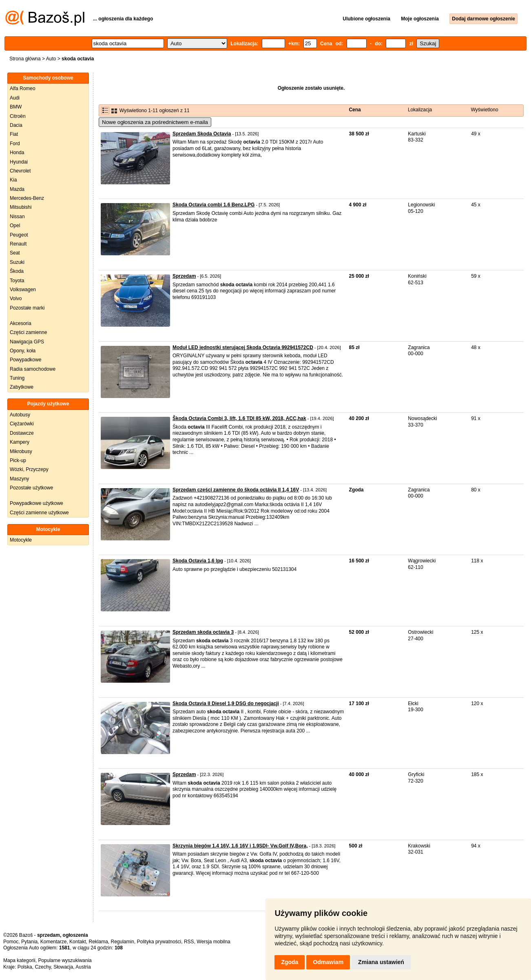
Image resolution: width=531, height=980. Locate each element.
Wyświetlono (484, 110)
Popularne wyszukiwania (65, 960)
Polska (25, 967)
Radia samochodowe (33, 369)
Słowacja (63, 967)
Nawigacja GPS (27, 342)
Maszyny (19, 479)
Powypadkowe (25, 360)
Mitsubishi (21, 207)
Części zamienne (28, 332)
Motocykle (21, 540)
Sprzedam (184, 276)
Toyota (17, 281)
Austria (83, 967)
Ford (15, 144)
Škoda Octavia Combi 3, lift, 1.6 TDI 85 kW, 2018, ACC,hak (239, 418)
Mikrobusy (21, 451)
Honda (17, 153)
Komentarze (54, 942)
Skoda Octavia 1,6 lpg (198, 561)
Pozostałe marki (27, 308)
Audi (15, 98)
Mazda (17, 189)
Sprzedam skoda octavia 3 (203, 632)
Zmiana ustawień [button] (381, 962)
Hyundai (19, 162)
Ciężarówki (22, 424)
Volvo (16, 299)
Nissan (17, 217)
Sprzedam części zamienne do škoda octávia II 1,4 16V (236, 490)
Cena (355, 110)
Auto (51, 59)
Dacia (16, 125)
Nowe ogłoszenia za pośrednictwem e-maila (155, 122)
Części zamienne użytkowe (39, 513)
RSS (189, 942)
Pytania (29, 942)
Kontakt (78, 942)
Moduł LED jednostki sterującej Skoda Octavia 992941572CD (243, 347)
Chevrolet (20, 171)
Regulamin (123, 942)
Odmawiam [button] (328, 962)
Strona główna (25, 59)
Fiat (14, 134)
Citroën (18, 116)
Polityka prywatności (159, 942)
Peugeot (19, 235)
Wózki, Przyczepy (29, 469)
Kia (13, 180)
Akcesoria (21, 323)
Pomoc (11, 942)
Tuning (17, 378)
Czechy (43, 967)
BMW (16, 107)
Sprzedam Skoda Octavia (202, 134)
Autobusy (20, 415)
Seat (15, 253)
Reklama (98, 942)
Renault (18, 244)
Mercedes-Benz (27, 198)
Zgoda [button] (290, 962)
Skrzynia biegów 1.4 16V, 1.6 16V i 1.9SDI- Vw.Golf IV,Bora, (240, 846)
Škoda (17, 271)
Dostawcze (22, 433)
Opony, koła (23, 351)
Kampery (20, 442)
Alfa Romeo (23, 88)
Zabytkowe (22, 387)
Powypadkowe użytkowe (37, 503)
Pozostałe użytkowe (31, 488)
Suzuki (17, 262)
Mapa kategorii (19, 960)
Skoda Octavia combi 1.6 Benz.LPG (214, 205)
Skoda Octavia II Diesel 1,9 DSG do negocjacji (226, 703)
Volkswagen (23, 290)
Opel (15, 226)
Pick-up (18, 460)
